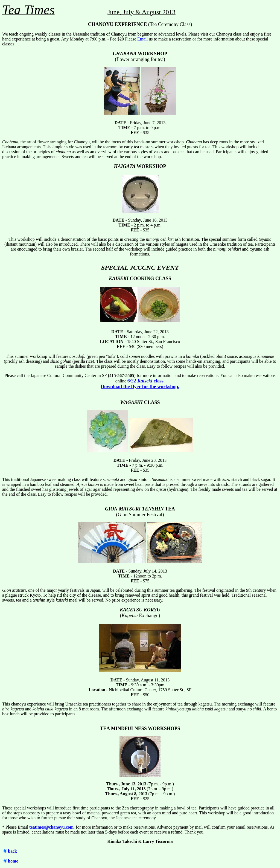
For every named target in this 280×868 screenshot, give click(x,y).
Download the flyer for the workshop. (140, 387)
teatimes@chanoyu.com (51, 827)
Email (142, 39)
